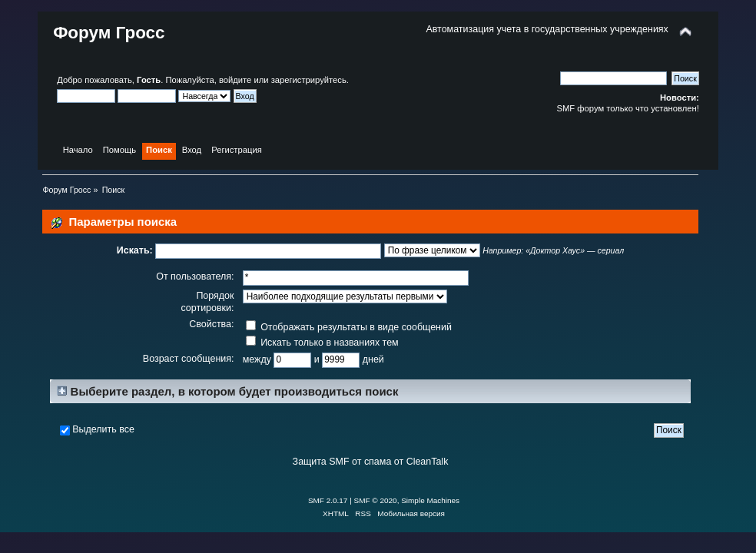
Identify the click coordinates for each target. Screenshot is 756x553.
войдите (235, 80)
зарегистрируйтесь (309, 80)
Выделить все (103, 429)
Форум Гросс (109, 33)
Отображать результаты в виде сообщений (349, 327)
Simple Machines (430, 500)
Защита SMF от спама (342, 462)
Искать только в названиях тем (322, 343)
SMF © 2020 (376, 500)
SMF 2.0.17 (328, 500)
